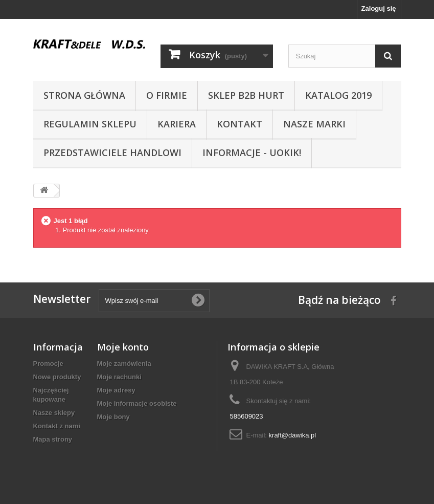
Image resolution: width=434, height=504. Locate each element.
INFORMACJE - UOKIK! (252, 152)
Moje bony (113, 417)
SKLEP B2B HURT (246, 95)
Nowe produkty (57, 377)
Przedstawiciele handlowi (112, 152)
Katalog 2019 (338, 95)
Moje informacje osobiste (137, 403)
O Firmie (167, 95)
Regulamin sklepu (90, 124)
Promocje (48, 364)
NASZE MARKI (314, 124)
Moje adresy (116, 390)
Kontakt (239, 124)
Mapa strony (53, 439)
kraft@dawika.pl (293, 435)
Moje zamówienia (124, 364)
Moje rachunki (119, 377)
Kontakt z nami (57, 426)
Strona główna (84, 95)
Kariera (177, 124)
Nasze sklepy (54, 413)
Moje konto (123, 347)
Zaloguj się (379, 8)
